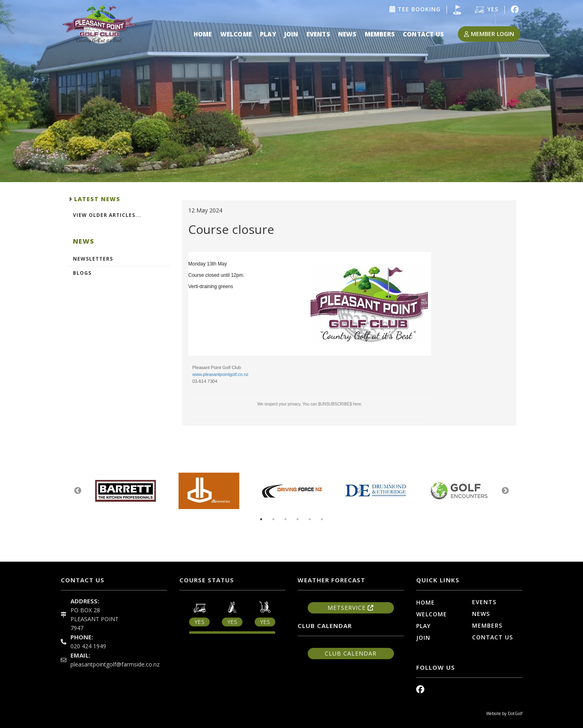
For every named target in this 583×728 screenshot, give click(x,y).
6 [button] (322, 519)
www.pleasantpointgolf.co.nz (220, 374)
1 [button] (261, 519)
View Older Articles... (107, 215)
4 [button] (298, 519)
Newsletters (93, 259)
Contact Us (423, 34)
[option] (291, 91)
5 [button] (310, 519)
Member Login (489, 34)
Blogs (82, 273)
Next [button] (505, 491)
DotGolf (515, 713)
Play (268, 34)
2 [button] (273, 519)
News (347, 34)
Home (203, 34)
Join (291, 34)
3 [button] (285, 519)
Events (318, 34)
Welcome (236, 34)
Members (380, 34)
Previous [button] (78, 491)
